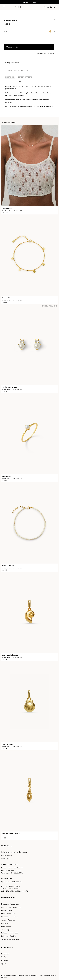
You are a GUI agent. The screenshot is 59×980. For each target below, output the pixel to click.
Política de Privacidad (10, 933)
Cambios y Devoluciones (11, 907)
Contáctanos (6, 855)
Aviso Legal (6, 930)
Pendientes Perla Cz (9, 387)
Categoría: (12, 63)
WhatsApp (5, 858)
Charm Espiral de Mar (10, 655)
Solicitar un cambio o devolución (14, 852)
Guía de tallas (7, 910)
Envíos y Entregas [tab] (25, 77)
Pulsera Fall (6, 298)
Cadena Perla (7, 209)
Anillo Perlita (6, 477)
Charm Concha (7, 745)
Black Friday (6, 927)
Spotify (4, 964)
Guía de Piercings (8, 920)
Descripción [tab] (10, 77)
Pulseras (16, 63)
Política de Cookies (9, 936)
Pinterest (5, 960)
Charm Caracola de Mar (11, 834)
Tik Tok (4, 957)
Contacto (5, 923)
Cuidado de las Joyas (10, 917)
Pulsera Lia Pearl (8, 566)
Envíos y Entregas (8, 914)
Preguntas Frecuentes (10, 904)
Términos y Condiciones (11, 939)
